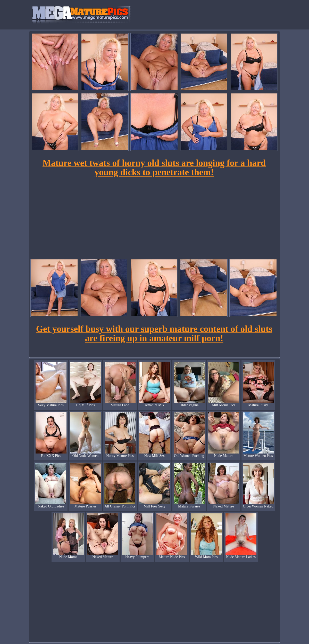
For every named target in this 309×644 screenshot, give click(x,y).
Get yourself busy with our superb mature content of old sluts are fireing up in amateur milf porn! (154, 334)
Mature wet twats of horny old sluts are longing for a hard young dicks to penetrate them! (154, 168)
